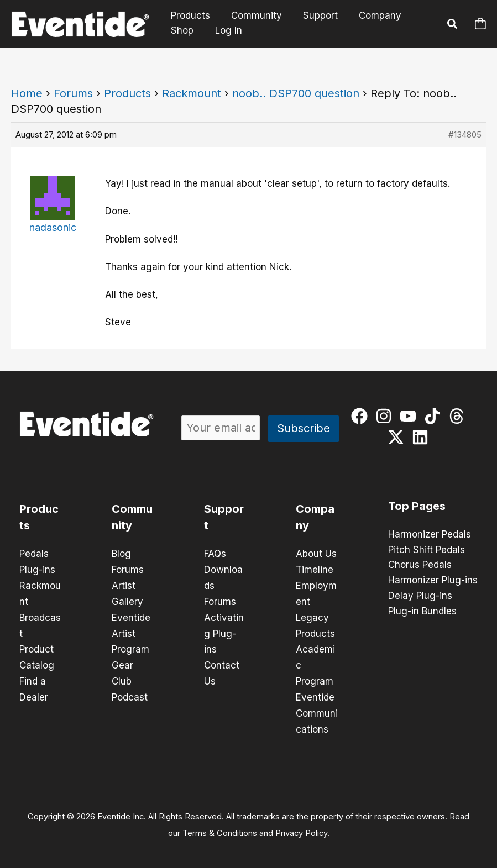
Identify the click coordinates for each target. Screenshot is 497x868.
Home (27, 93)
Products (189, 16)
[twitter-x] (398, 437)
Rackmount (192, 93)
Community (253, 16)
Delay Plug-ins (420, 597)
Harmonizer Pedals (430, 535)
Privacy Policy (301, 827)
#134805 (465, 135)
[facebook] (362, 416)
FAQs (215, 554)
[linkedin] (423, 437)
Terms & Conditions (220, 827)
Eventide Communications (317, 708)
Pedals (34, 554)
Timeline (315, 569)
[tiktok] (435, 416)
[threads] (459, 416)
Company (372, 16)
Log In (226, 30)
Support (315, 16)
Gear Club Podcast (130, 677)
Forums (73, 93)
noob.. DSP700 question (296, 93)
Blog (121, 554)
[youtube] (410, 416)
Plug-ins (37, 569)
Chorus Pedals (420, 566)
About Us (316, 554)
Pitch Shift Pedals (427, 550)
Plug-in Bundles (422, 612)
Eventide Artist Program (131, 631)
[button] (453, 25)
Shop (181, 30)
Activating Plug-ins (224, 631)
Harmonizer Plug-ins (433, 581)
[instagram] (386, 416)
